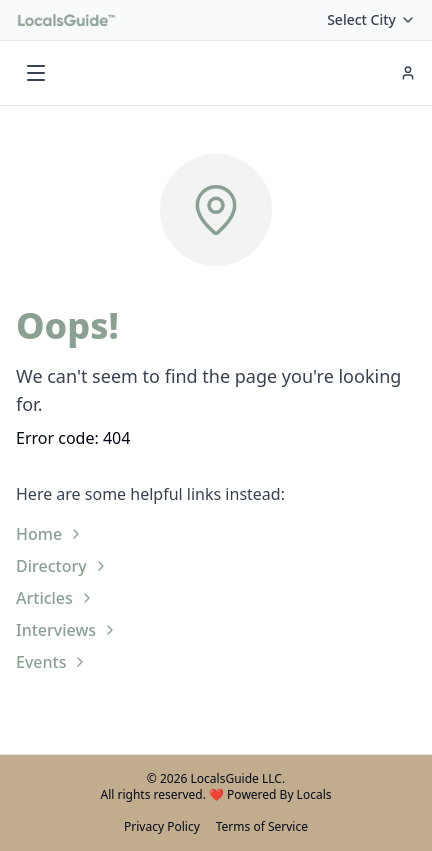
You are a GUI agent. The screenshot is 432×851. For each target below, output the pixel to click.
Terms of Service (262, 827)
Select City (371, 19)
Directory (62, 566)
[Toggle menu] (36, 73)
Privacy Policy (162, 827)
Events (52, 662)
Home (50, 534)
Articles (55, 598)
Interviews (67, 630)
